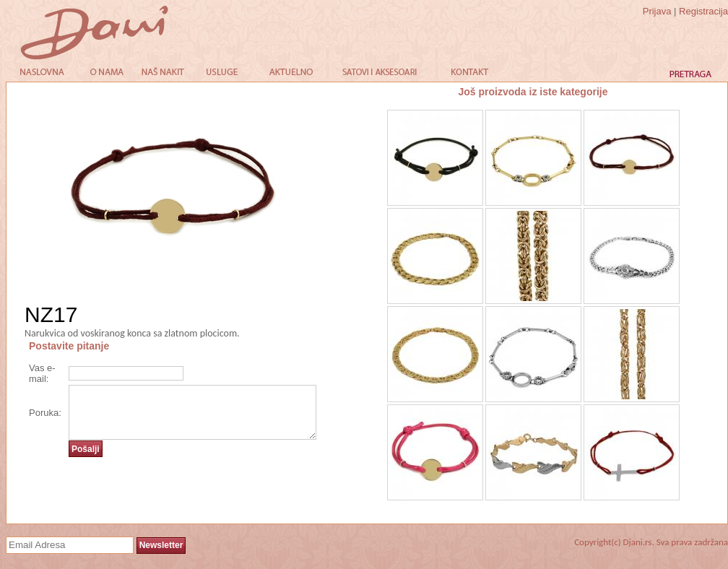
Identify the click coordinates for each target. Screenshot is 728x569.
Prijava (657, 11)
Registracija (703, 11)
